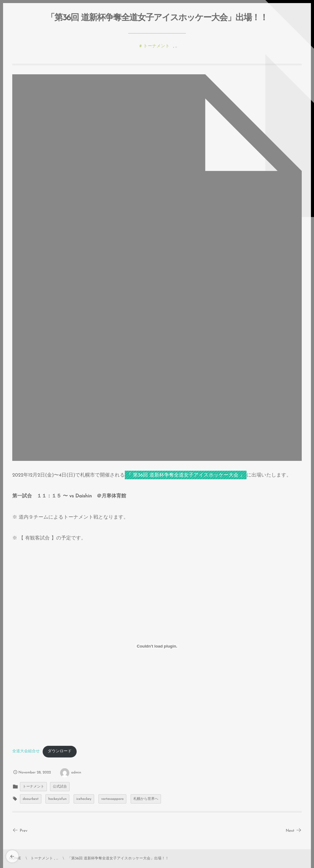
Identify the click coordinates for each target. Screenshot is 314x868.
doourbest (31, 799)
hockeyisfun (57, 799)
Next (294, 831)
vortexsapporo (112, 799)
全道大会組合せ (26, 751)
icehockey (84, 799)
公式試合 (60, 787)
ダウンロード (59, 751)
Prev (20, 831)
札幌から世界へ (146, 799)
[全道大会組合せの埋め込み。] (157, 646)
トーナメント (157, 47)
